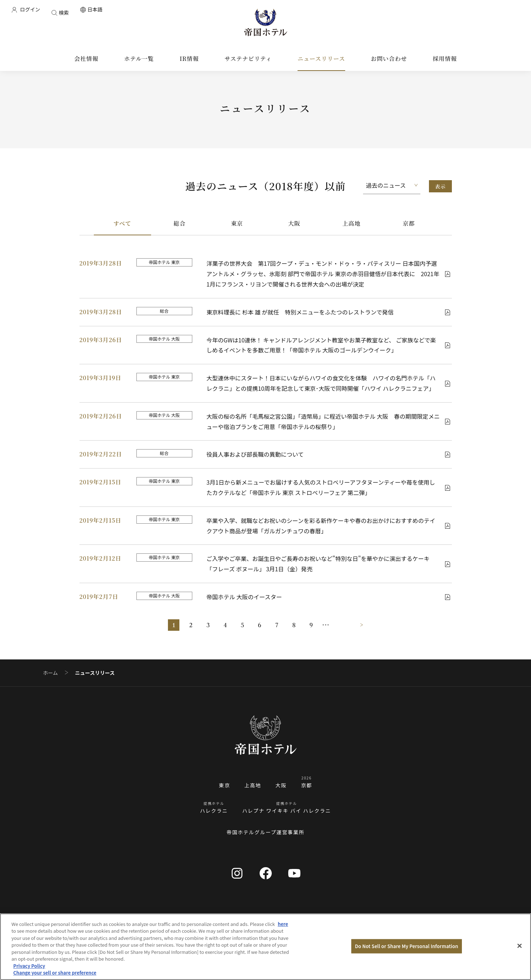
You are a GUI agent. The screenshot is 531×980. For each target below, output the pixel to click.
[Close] (520, 957)
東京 (237, 223)
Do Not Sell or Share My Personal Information (406, 958)
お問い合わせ (390, 919)
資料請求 (433, 919)
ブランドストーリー (334, 919)
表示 (440, 186)
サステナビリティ (177, 919)
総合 (180, 223)
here (283, 936)
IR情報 (132, 919)
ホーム (50, 673)
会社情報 (98, 919)
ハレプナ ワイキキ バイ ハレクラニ (286, 811)
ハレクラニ (214, 811)
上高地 (351, 223)
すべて (122, 223)
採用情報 (284, 919)
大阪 (294, 223)
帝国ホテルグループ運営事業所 (266, 832)
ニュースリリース (236, 919)
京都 (409, 223)
